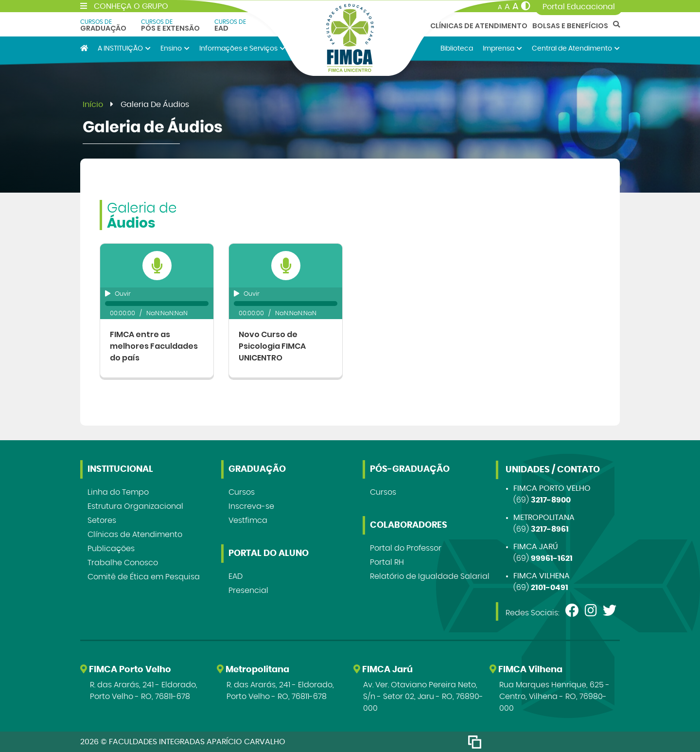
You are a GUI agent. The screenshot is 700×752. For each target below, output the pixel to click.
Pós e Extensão (170, 25)
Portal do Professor (406, 548)
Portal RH (387, 562)
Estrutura (135, 506)
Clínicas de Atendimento (479, 26)
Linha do (118, 492)
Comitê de (144, 577)
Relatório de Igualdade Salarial (430, 576)
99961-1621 (552, 558)
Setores (102, 520)
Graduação (103, 25)
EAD (230, 25)
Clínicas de (135, 535)
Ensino (175, 48)
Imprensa (502, 48)
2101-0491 (550, 588)
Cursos (242, 492)
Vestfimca (248, 520)
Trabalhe (123, 563)
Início (93, 105)
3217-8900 (551, 500)
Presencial (248, 591)
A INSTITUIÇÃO (124, 48)
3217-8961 (550, 529)
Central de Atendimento (576, 48)
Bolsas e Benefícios (570, 26)
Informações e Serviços (242, 48)
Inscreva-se (251, 506)
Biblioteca (457, 48)
